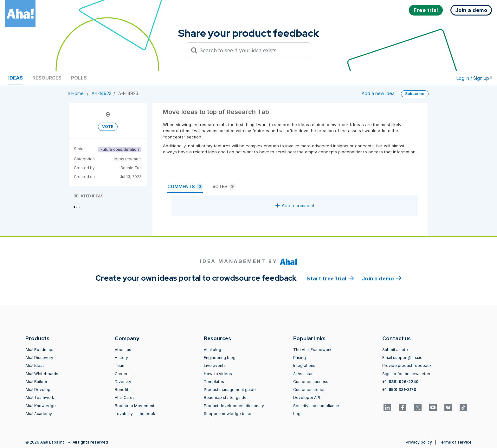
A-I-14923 (102, 93)
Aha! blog (213, 350)
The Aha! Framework (312, 350)
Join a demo (382, 278)
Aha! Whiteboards (42, 374)
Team (120, 365)
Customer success (311, 382)
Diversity (123, 382)
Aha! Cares (125, 397)
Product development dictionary (234, 406)
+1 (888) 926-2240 (400, 382)
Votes (224, 187)
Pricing (300, 358)
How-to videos (218, 374)
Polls (79, 78)
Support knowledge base (228, 414)
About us (123, 350)
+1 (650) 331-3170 (399, 390)
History (121, 358)
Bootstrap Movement (135, 406)
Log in (299, 414)
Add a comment (295, 205)
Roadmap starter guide (225, 397)
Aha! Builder (36, 382)
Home (77, 93)
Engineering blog (220, 358)
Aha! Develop (38, 390)
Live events (215, 365)
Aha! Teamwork (40, 397)
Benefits (123, 390)
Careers (122, 374)
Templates (214, 382)
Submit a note (395, 350)
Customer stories (309, 390)
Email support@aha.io (402, 358)
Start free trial (330, 278)
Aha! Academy (39, 414)
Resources (47, 78)
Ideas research (128, 159)
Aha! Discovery (39, 358)
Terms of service (455, 442)
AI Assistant (304, 374)
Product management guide (230, 390)
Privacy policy (419, 442)
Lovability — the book (135, 414)
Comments (185, 187)
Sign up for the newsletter (406, 374)
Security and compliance (316, 406)
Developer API (307, 397)
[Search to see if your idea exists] (251, 50)
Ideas (16, 78)
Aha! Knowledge (41, 406)
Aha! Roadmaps (40, 350)
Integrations (304, 365)
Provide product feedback (407, 365)
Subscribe (415, 94)
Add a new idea (378, 93)
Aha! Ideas (35, 365)
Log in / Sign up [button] (474, 78)
